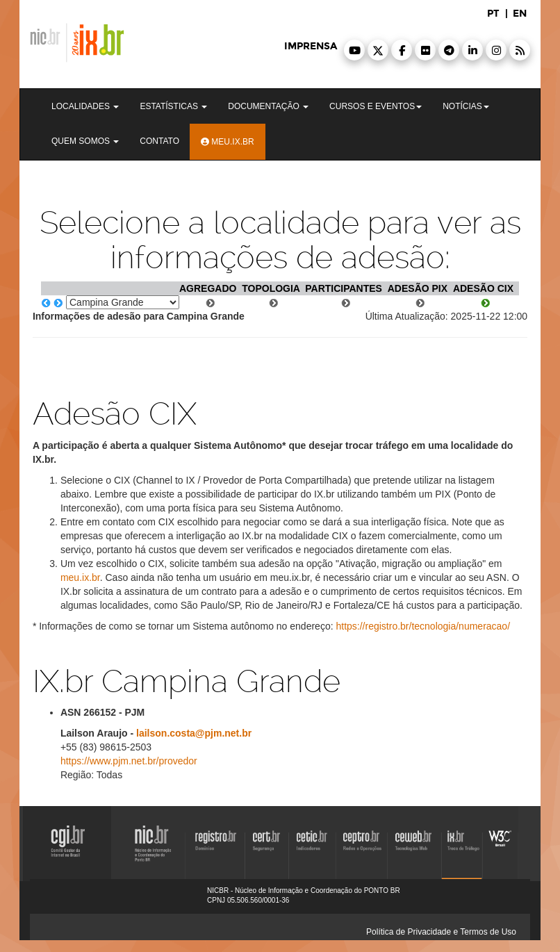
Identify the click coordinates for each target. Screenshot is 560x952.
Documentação (268, 106)
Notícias (466, 106)
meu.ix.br (80, 577)
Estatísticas (173, 106)
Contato (159, 141)
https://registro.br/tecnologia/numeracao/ (423, 626)
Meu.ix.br (228, 142)
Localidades (85, 106)
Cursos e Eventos (376, 106)
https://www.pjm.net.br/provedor (129, 761)
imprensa (311, 46)
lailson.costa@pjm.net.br (194, 733)
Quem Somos (85, 141)
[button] (354, 50)
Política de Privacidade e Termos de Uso (441, 932)
